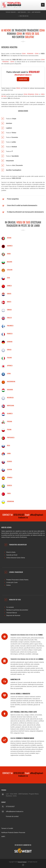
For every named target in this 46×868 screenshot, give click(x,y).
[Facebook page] (23, 865)
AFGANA (9, 238)
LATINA (9, 374)
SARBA (9, 453)
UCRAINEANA (10, 501)
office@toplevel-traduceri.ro (31, 516)
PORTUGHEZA (11, 437)
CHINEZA (9, 286)
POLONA (9, 430)
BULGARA (10, 262)
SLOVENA (9, 469)
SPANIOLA (10, 477)
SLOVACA (9, 461)
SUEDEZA (9, 485)
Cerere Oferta (21, 558)
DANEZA (9, 302)
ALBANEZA (10, 246)
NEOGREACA (10, 398)
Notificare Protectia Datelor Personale (13, 832)
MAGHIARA (10, 390)
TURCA (9, 493)
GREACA (9, 350)
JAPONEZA (10, 366)
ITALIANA (9, 358)
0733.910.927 (19, 515)
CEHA (8, 278)
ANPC (3, 837)
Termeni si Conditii (7, 828)
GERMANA (10, 342)
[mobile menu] (43, 5)
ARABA (9, 254)
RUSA (9, 445)
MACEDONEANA (11, 381)
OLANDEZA (10, 413)
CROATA (9, 294)
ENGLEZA (9, 318)
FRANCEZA (10, 334)
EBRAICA (9, 310)
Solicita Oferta (23, 79)
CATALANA (10, 270)
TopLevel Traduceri (22, 862)
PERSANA (10, 421)
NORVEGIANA (11, 406)
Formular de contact (12, 816)
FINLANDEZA (10, 326)
